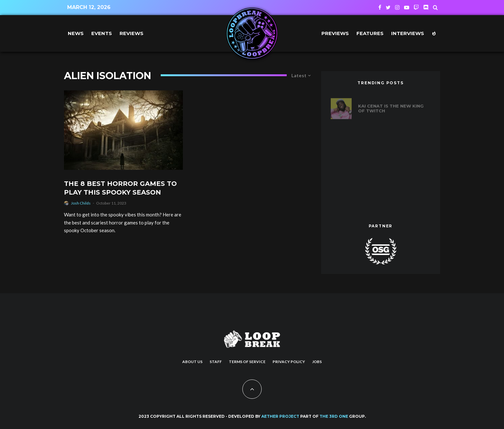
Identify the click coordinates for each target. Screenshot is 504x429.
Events (102, 33)
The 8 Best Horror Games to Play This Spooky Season (120, 188)
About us (192, 362)
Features (370, 33)
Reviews (131, 33)
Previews (335, 33)
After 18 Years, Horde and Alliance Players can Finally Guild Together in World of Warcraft (392, 167)
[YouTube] (407, 7)
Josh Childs (81, 203)
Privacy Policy (289, 362)
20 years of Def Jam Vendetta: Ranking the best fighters (388, 136)
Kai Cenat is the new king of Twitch (391, 106)
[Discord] (426, 7)
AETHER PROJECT (280, 416)
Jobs (317, 362)
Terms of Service (247, 362)
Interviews (408, 33)
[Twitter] (388, 7)
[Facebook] (380, 7)
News (76, 33)
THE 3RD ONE (334, 416)
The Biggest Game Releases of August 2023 (393, 197)
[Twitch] (416, 7)
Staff (216, 362)
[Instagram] (397, 7)
